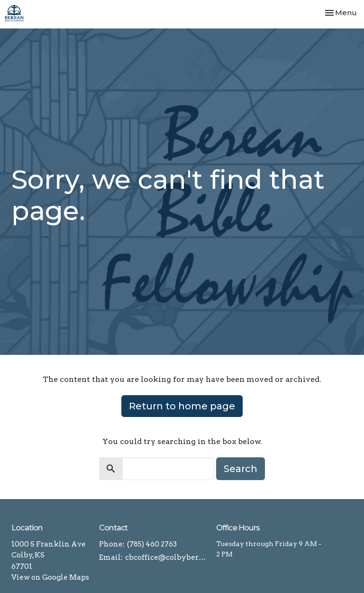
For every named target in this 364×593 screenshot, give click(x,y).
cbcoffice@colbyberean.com (166, 557)
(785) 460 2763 (152, 544)
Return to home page (182, 406)
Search (241, 469)
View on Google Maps (50, 577)
